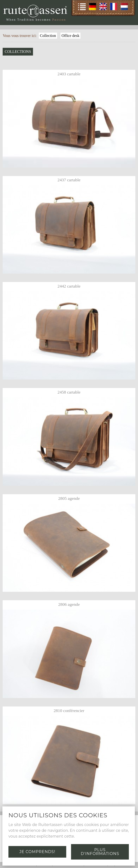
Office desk (70, 36)
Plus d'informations (100, 852)
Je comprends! (37, 852)
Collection (48, 36)
